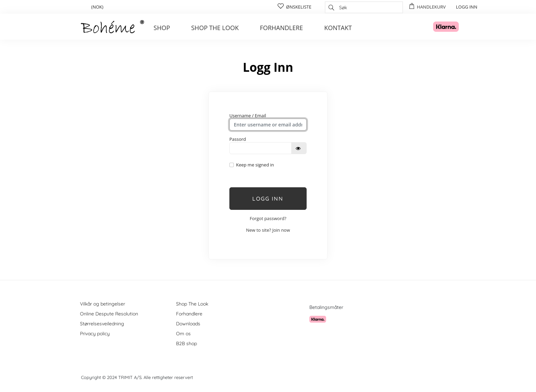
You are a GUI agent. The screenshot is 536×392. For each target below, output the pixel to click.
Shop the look (215, 28)
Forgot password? (268, 218)
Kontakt (338, 28)
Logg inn (268, 199)
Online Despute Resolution (109, 314)
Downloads (188, 324)
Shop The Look (192, 304)
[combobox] (364, 7)
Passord (238, 139)
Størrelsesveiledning (102, 324)
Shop (162, 28)
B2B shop (186, 343)
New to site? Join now (268, 230)
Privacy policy (95, 334)
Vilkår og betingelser (103, 304)
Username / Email (248, 116)
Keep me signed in (255, 165)
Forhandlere (281, 28)
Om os (183, 334)
